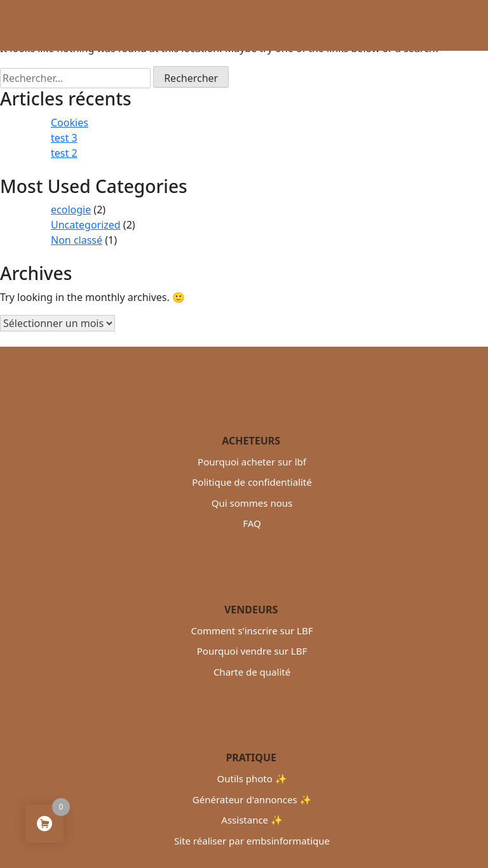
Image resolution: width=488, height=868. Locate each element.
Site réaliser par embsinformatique (252, 841)
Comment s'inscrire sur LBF (252, 631)
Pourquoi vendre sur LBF (252, 651)
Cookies (70, 123)
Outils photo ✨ (252, 778)
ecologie (71, 210)
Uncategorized (86, 225)
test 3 (64, 138)
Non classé (77, 240)
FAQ (252, 523)
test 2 (64, 153)
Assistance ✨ (252, 820)
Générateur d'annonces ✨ (252, 799)
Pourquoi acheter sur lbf (252, 462)
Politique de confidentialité (252, 482)
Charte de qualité (252, 672)
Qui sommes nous (252, 503)
